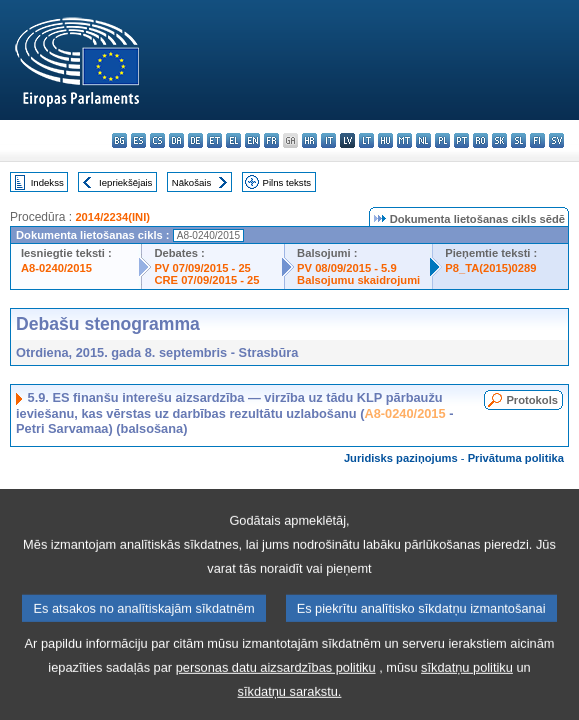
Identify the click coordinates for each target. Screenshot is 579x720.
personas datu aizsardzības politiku (276, 690)
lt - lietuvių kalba (366, 140)
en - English (252, 140)
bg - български (119, 140)
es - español (138, 140)
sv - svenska (556, 140)
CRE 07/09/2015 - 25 (206, 280)
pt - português (461, 140)
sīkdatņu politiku (467, 690)
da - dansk (176, 140)
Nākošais (191, 182)
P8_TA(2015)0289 (490, 268)
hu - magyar (385, 140)
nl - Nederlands (423, 140)
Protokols (532, 400)
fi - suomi (537, 140)
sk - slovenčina (499, 140)
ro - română (480, 140)
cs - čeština (157, 140)
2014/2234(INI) (112, 217)
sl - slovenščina (518, 140)
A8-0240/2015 (56, 268)
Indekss (47, 182)
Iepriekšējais (125, 182)
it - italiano (328, 140)
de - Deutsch (195, 140)
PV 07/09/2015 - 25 (202, 268)
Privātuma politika (516, 458)
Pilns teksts (287, 182)
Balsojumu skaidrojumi (358, 280)
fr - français (271, 140)
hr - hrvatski (309, 140)
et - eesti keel (214, 140)
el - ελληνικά (233, 140)
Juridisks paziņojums (401, 458)
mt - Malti (404, 140)
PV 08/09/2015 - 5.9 (347, 268)
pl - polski (442, 140)
